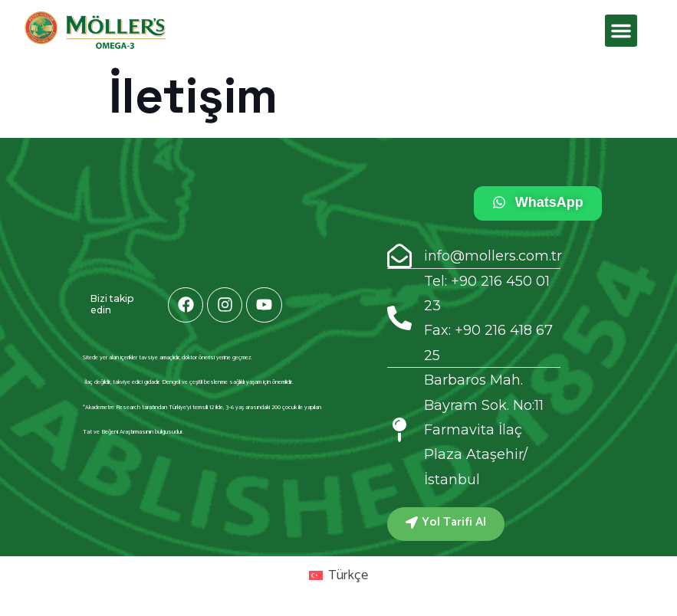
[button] (621, 31)
